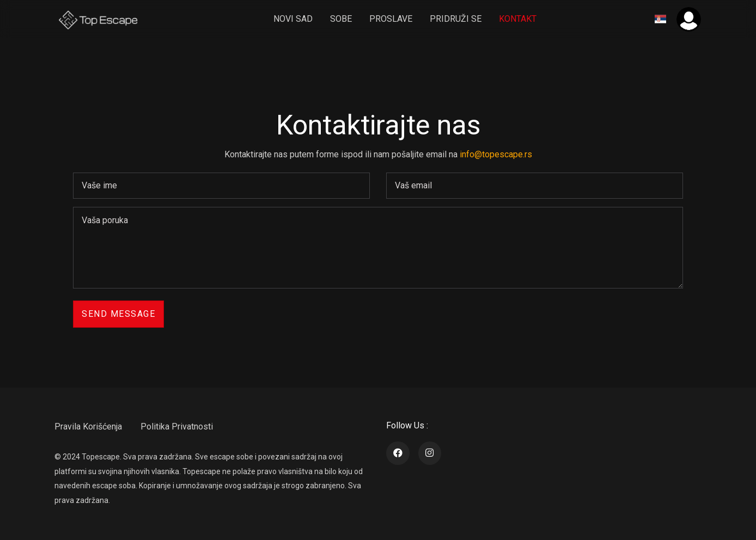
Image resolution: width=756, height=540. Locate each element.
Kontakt (518, 19)
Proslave (391, 19)
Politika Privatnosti (177, 427)
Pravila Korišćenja (88, 427)
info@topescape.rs (496, 154)
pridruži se (456, 19)
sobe (341, 19)
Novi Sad (293, 19)
